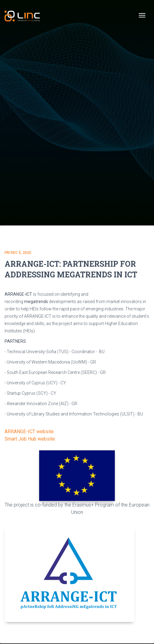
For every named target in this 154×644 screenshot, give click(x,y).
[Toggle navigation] (142, 15)
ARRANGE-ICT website (29, 432)
